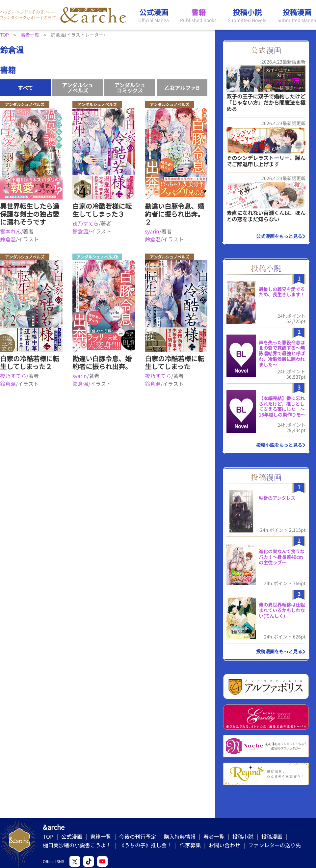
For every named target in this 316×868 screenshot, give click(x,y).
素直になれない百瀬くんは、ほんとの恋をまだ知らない (266, 216)
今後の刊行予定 (138, 836)
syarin (152, 231)
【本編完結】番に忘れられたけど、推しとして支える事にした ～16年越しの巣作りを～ (282, 406)
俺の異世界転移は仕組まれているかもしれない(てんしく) (282, 610)
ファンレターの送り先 (275, 845)
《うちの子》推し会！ (145, 845)
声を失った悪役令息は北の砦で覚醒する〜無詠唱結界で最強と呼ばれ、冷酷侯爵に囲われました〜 (282, 353)
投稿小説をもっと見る (279, 445)
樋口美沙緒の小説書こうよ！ (77, 845)
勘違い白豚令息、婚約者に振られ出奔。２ (174, 214)
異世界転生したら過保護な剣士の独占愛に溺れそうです (30, 214)
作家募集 (190, 845)
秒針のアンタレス (277, 498)
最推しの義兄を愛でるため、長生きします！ (282, 292)
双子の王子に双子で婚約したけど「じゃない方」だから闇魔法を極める (266, 102)
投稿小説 (243, 836)
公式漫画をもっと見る (279, 236)
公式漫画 (72, 836)
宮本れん (11, 231)
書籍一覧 (101, 836)
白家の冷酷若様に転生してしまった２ (30, 362)
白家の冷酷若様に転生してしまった (174, 362)
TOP (48, 836)
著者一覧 (214, 836)
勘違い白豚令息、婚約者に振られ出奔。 (102, 362)
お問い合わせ (224, 845)
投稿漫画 (272, 836)
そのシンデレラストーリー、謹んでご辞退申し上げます (266, 161)
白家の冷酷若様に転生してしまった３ (102, 210)
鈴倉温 (8, 239)
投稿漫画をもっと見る (279, 651)
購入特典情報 (180, 836)
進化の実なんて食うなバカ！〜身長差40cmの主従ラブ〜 (282, 557)
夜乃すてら (86, 223)
